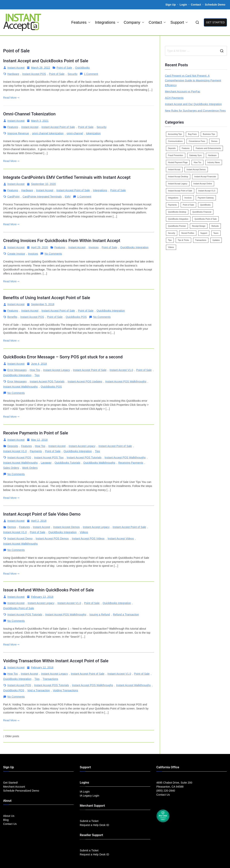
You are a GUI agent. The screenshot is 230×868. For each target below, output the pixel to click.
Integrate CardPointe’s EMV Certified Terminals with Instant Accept (67, 177)
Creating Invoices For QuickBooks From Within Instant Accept (62, 241)
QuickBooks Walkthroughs (99, 463)
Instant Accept (16, 68)
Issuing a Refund (100, 615)
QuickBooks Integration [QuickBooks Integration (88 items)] (178, 219)
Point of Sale (64, 68)
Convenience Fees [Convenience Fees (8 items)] (197, 141)
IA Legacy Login (89, 796)
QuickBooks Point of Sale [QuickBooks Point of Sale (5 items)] (206, 219)
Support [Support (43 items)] (204, 233)
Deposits (13, 446)
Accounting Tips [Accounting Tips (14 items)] (175, 134)
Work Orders (30, 468)
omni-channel (75, 133)
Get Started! (11, 783)
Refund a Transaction (126, 615)
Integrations (107, 22)
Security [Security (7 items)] (172, 233)
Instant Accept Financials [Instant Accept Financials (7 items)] (205, 177)
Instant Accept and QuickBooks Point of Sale (46, 61)
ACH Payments (174, 98)
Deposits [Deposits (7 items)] (172, 148)
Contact (196, 5)
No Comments (53, 254)
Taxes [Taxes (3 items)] (216, 233)
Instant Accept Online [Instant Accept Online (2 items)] (203, 184)
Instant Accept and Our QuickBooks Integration (193, 104)
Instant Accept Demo (20, 538)
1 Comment (91, 74)
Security (73, 74)
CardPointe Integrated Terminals (42, 197)
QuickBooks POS (76, 317)
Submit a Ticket (89, 821)
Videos (84, 532)
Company (134, 22)
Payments (36, 451)
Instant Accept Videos (121, 538)
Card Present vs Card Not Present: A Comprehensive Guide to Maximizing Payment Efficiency (193, 80)
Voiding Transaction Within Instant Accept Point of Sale (56, 661)
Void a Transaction (39, 690)
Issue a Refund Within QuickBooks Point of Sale (49, 590)
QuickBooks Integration (134, 247)
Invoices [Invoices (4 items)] (188, 198)
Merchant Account (14, 787)
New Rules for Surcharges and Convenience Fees (195, 111)
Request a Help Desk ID (94, 825)
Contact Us (10, 824)
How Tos (35, 370)
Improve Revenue (18, 133)
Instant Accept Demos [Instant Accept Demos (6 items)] (196, 170)
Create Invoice (16, 254)
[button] (89, 22)
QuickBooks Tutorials (67, 463)
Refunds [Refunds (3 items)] (215, 226)
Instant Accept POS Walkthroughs (126, 381)
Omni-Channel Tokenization (29, 114)
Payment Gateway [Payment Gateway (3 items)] (206, 198)
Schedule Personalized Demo (21, 791)
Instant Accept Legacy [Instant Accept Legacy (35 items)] (178, 184)
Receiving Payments (131, 463)
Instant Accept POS (34, 74)
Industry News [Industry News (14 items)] (214, 162)
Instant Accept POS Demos (52, 538)
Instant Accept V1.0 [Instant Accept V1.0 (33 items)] (207, 191)
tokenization (93, 133)
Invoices (93, 247)
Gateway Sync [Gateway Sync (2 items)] (196, 155)
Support (179, 22)
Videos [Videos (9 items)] (171, 247)
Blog (6, 820)
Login (183, 5)
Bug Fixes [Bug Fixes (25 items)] (192, 134)
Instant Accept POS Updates (85, 381)
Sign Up (171, 5)
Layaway (46, 463)
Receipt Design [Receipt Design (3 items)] (199, 226)
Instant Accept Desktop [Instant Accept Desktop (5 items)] (178, 177)
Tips (37, 375)
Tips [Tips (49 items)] (170, 240)
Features (81, 22)
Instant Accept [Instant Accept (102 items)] (174, 170)
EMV (68, 197)
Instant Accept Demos (66, 527)
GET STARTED (215, 22)
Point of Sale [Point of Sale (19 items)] (188, 205)
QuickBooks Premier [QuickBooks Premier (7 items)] (177, 226)
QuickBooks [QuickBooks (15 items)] (205, 205)
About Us (9, 816)
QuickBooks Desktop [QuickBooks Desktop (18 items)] (177, 212)
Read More (11, 98)
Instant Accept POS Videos (88, 538)
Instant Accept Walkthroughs (21, 387)
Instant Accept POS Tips (49, 457)
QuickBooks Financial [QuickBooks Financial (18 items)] (202, 212)
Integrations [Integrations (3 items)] (173, 198)
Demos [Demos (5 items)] (214, 141)
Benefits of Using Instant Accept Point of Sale (47, 298)
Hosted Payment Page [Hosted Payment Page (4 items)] (178, 162)
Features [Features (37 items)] (186, 148)
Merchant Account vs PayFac (183, 91)
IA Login (85, 792)
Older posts (12, 736)
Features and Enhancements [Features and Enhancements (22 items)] (208, 148)
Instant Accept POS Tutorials (47, 381)
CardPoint (14, 197)
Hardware (13, 74)
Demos (12, 527)
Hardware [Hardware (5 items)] (212, 155)
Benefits (12, 317)
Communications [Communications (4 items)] (175, 141)
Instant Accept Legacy (57, 370)
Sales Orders (11, 468)
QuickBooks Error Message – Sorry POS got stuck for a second (63, 357)
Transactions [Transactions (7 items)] (201, 240)
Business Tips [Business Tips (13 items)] (209, 134)
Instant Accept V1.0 (121, 370)
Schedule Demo (215, 5)
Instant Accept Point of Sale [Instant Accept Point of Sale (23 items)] (180, 191)
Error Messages (17, 370)
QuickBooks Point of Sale (19, 608)
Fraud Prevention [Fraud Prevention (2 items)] (176, 155)
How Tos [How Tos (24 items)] (197, 162)
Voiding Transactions (65, 690)
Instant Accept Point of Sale (58, 127)
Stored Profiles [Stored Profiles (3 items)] (188, 233)
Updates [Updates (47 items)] (216, 240)
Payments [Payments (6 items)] (172, 205)
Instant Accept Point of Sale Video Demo (42, 514)
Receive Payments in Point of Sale (36, 433)
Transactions (50, 679)
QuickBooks (82, 68)
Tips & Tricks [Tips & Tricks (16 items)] (183, 240)
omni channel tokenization (48, 133)
